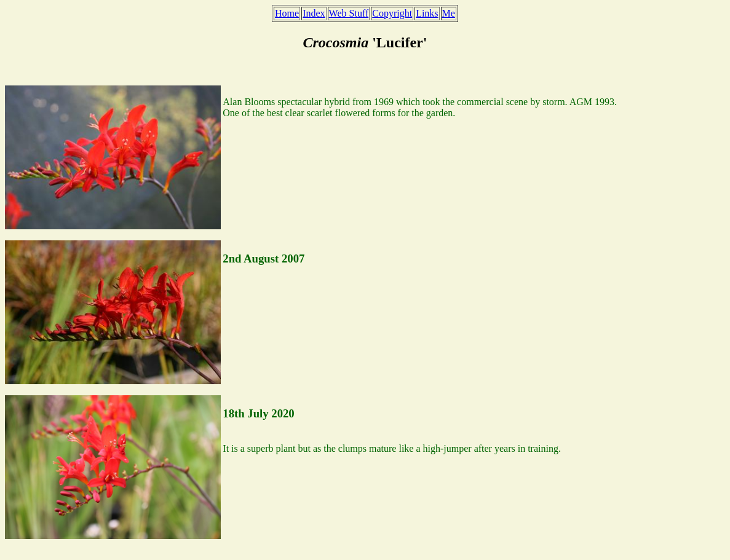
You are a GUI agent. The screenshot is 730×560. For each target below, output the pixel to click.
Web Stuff (349, 13)
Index (314, 13)
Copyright (392, 13)
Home (287, 13)
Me (449, 13)
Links (427, 13)
